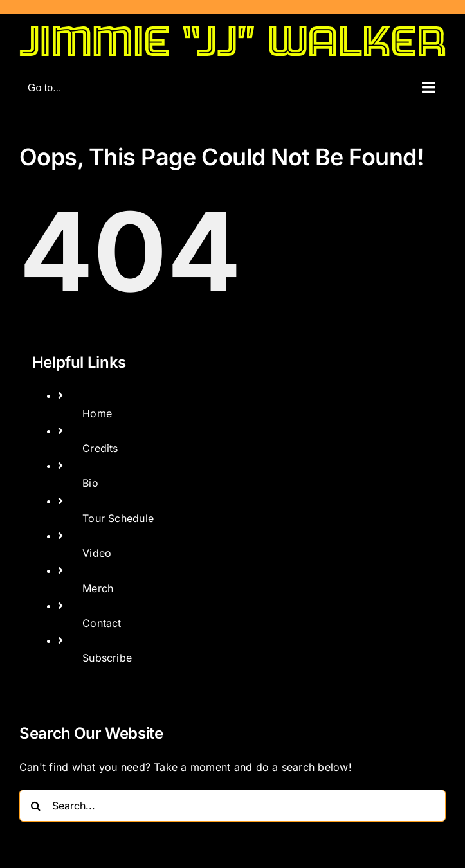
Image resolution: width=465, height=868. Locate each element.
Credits (100, 448)
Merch (98, 588)
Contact (102, 623)
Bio (90, 483)
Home (97, 413)
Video (97, 553)
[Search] (35, 806)
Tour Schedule (118, 518)
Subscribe (107, 658)
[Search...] (233, 806)
